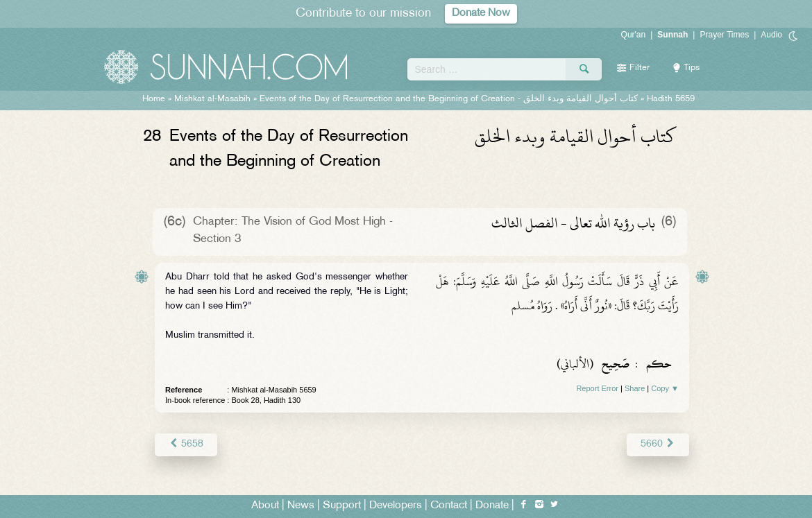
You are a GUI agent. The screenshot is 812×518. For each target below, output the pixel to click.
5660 (658, 444)
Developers (396, 505)
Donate (492, 505)
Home (154, 99)
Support (342, 505)
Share (635, 388)
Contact (449, 505)
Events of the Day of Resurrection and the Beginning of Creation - (449, 99)
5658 (186, 444)
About (265, 505)
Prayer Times (724, 35)
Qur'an (634, 35)
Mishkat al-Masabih (212, 99)
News (301, 505)
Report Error (597, 388)
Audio (771, 35)
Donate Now (481, 14)
